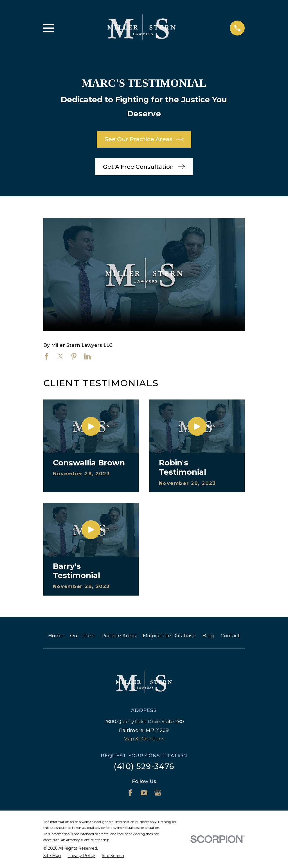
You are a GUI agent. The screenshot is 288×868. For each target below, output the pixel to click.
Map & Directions (144, 739)
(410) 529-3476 (144, 766)
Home (56, 636)
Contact (230, 636)
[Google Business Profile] (158, 793)
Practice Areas (119, 636)
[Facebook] (130, 793)
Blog (208, 636)
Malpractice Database (169, 636)
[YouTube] (144, 793)
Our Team (82, 636)
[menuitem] (52, 856)
